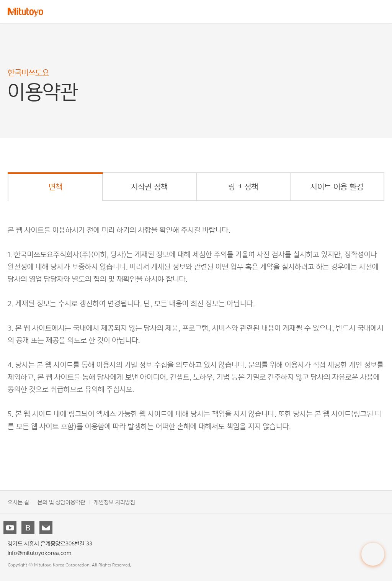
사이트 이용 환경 (337, 187)
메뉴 (380, 11)
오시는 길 (18, 502)
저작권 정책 (149, 187)
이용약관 (75, 502)
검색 (361, 11)
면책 (56, 187)
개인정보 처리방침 (114, 502)
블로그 (29, 529)
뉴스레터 (47, 529)
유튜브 (11, 529)
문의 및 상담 (51, 502)
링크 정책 (243, 187)
